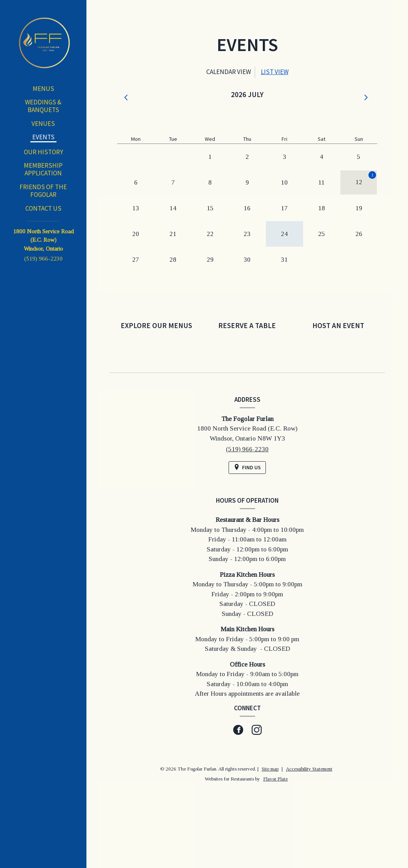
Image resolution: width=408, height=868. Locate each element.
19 (359, 208)
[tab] (229, 72)
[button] (127, 98)
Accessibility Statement (309, 769)
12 (359, 182)
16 (247, 208)
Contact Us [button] (43, 208)
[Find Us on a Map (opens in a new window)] (247, 468)
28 (173, 260)
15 (210, 208)
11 (321, 182)
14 (173, 208)
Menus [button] (43, 89)
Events (43, 137)
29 (210, 260)
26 (359, 234)
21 (173, 234)
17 (284, 208)
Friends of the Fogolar (43, 191)
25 (322, 234)
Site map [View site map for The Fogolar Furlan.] (270, 769)
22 (210, 234)
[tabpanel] (247, 194)
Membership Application (43, 169)
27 (136, 260)
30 (247, 260)
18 (322, 208)
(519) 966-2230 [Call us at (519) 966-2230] (43, 259)
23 (247, 234)
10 (284, 182)
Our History (43, 152)
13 (136, 208)
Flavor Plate (275, 779)
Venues (43, 124)
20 (136, 234)
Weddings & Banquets (43, 106)
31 (284, 260)
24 (284, 234)
